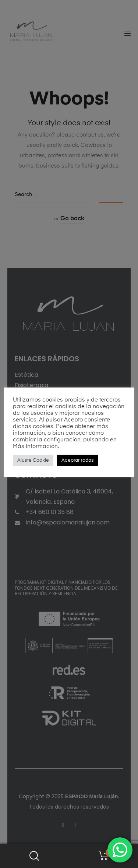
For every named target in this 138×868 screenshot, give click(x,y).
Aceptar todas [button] (78, 460)
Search (35, 856)
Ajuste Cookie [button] (33, 460)
